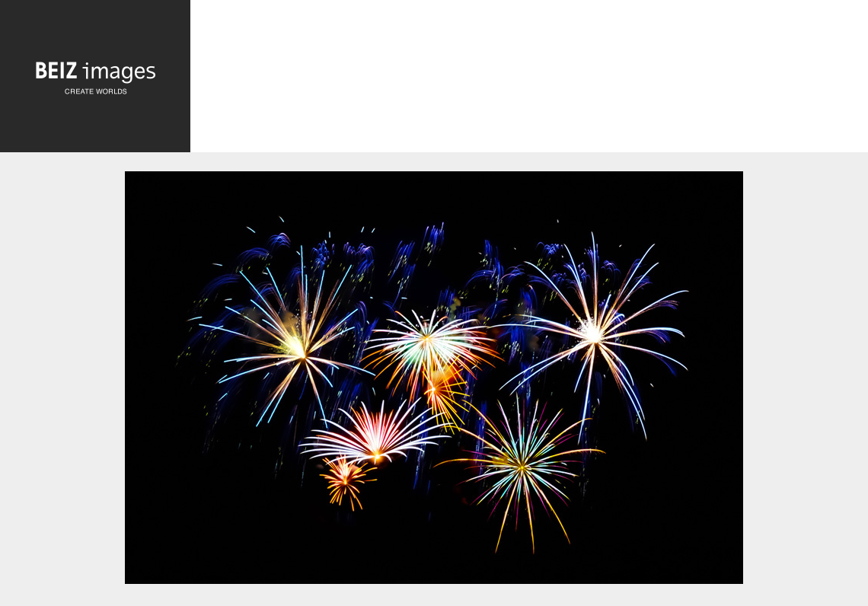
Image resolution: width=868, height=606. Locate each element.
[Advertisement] (529, 80)
